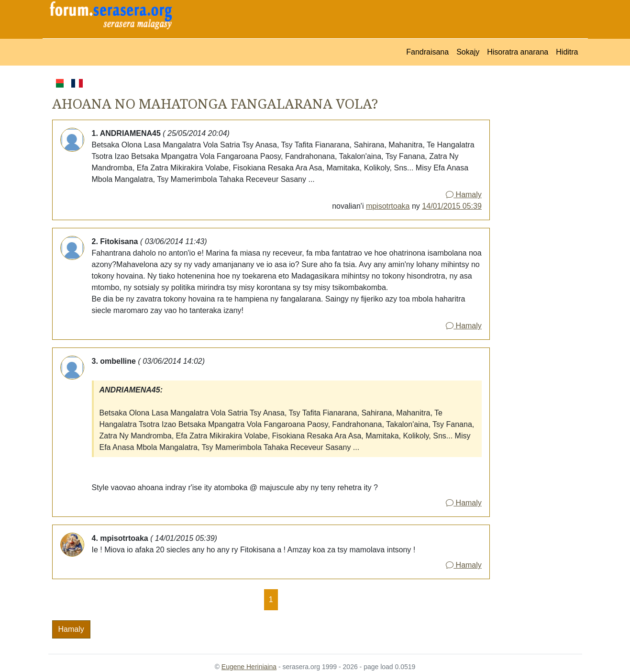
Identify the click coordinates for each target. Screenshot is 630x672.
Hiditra (567, 52)
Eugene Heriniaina (249, 667)
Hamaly (464, 195)
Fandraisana (427, 52)
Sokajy (468, 52)
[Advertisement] (536, 221)
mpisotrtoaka (388, 206)
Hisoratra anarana (518, 52)
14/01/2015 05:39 (452, 206)
